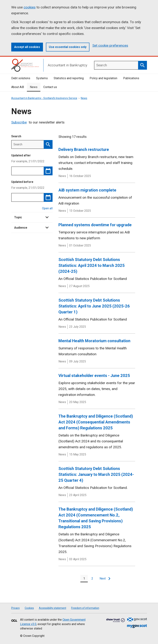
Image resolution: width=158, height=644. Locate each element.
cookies (30, 7)
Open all (47, 208)
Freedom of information (85, 608)
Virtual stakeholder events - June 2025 (94, 376)
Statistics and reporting (69, 78)
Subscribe (19, 122)
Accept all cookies (27, 47)
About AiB (18, 87)
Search (16, 136)
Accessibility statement (53, 608)
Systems (42, 78)
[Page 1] (84, 579)
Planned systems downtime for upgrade (95, 225)
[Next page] (105, 579)
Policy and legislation (103, 78)
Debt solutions (21, 78)
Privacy (15, 608)
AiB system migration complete (87, 190)
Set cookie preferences (110, 45)
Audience (31, 227)
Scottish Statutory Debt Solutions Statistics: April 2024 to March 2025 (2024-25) (92, 265)
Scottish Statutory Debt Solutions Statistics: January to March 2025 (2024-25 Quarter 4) (96, 474)
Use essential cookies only (68, 47)
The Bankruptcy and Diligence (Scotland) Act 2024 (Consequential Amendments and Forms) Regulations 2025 (96, 422)
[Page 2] (92, 579)
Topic (31, 217)
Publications (131, 78)
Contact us (50, 87)
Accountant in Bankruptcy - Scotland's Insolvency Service (44, 98)
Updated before (22, 182)
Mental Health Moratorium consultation (94, 341)
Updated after (21, 155)
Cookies (29, 608)
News (34, 87)
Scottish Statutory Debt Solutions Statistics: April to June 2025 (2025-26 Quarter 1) (94, 306)
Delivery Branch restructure (84, 150)
